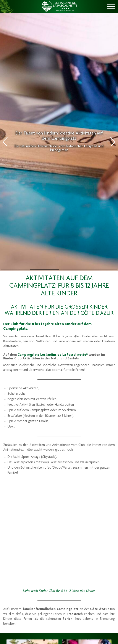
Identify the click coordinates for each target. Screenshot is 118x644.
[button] (113, 142)
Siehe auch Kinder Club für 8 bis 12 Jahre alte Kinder (59, 591)
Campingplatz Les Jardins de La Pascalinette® (53, 355)
